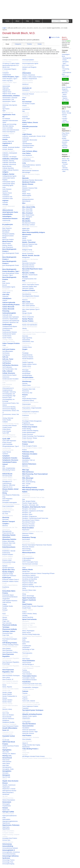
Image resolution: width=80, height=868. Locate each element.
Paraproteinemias (27, 355)
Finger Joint (6, 621)
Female (5, 608)
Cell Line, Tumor (8, 359)
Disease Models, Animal (10, 489)
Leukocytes (26, 138)
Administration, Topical (9, 101)
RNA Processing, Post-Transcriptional (35, 474)
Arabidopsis (6, 195)
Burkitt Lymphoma (8, 291)
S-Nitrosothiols (27, 560)
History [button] (37, 21)
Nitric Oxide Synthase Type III (31, 309)
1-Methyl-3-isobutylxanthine (10, 60)
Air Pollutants (6, 119)
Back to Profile (54, 37)
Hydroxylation (6, 819)
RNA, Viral (25, 486)
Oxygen (25, 349)
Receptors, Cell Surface (29, 509)
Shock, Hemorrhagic (28, 596)
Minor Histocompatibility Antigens (34, 232)
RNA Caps (26, 470)
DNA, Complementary (9, 468)
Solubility (25, 615)
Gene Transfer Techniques (10, 683)
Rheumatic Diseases (28, 547)
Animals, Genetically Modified (11, 147)
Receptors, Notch (27, 515)
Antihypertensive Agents (9, 176)
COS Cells (6, 295)
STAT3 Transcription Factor (30, 562)
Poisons (25, 395)
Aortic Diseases (7, 189)
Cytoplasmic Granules (10, 458)
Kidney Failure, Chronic (30, 122)
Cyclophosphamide (8, 450)
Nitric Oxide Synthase (29, 306)
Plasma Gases (27, 385)
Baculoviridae (6, 226)
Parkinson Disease (28, 357)
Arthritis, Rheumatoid (8, 206)
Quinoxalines (26, 468)
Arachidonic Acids (8, 198)
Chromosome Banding (9, 407)
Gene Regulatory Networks (10, 681)
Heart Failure (6, 763)
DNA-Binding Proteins (9, 470)
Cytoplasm (6, 456)
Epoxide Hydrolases (8, 568)
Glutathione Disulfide (8, 722)
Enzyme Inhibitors (8, 556)
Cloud (7, 44)
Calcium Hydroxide (9, 302)
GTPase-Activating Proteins (10, 645)
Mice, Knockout (27, 213)
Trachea (25, 670)
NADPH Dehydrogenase (29, 283)
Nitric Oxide (26, 302)
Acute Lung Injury (7, 81)
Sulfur (24, 640)
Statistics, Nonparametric (30, 627)
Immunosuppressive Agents (30, 63)
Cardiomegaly (7, 324)
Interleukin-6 (26, 90)
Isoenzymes (26, 107)
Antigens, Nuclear (8, 174)
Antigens (5, 172)
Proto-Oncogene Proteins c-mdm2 (32, 448)
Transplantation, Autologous (30, 687)
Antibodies (5, 155)
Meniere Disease (28, 184)
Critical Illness (6, 429)
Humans (5, 808)
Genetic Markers (7, 694)
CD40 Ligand (6, 292)
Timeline (29, 44)
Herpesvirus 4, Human (9, 789)
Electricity (6, 517)
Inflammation (27, 73)
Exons (4, 589)
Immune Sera (6, 840)
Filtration (5, 619)
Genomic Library (7, 709)
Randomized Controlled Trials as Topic (33, 497)
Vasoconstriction (28, 726)
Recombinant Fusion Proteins (31, 520)
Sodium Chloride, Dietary (30, 614)
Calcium (5, 300)
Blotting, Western (7, 245)
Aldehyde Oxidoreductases (10, 121)
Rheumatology (26, 549)
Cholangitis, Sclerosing (9, 392)
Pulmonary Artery (28, 452)
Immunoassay (7, 844)
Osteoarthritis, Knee (28, 342)
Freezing (5, 641)
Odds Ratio (26, 330)
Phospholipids (26, 374)
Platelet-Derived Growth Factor (31, 387)
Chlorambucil (6, 386)
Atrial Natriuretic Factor (10, 212)
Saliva (24, 568)
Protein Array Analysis (30, 427)
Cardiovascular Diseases (10, 332)
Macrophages (26, 172)
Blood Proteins (7, 243)
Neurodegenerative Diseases (31, 296)
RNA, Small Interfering (29, 482)
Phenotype (25, 370)
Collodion (5, 422)
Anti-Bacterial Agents (8, 151)
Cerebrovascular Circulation (10, 379)
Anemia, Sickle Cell (8, 141)
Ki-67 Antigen (26, 119)
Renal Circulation (28, 528)
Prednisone (26, 415)
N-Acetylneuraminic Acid (29, 279)
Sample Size (26, 571)
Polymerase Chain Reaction (30, 402)
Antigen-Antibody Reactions (10, 170)
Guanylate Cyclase (9, 736)
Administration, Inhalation (11, 96)
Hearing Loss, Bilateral (9, 754)
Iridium (24, 98)
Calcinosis (5, 297)
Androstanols (6, 137)
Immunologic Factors (8, 860)
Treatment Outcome (28, 689)
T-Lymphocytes (27, 646)
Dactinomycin (6, 472)
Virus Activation (27, 739)
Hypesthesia (6, 829)
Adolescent (6, 103)
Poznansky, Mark (65, 170)
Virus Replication (27, 741)
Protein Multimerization (29, 432)
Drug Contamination (8, 506)
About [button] (17, 21)
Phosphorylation (28, 377)
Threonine (25, 655)
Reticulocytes (26, 541)
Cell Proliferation (7, 367)
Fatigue (5, 604)
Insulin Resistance (28, 81)
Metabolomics (26, 190)
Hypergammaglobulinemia (10, 821)
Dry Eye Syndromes (8, 510)
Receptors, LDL (27, 513)
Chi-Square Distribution (9, 381)
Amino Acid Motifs (8, 128)
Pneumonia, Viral (27, 393)
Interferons (25, 84)
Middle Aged (26, 229)
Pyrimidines (26, 458)
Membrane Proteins (29, 182)
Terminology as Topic (28, 649)
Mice (24, 203)
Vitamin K (25, 743)
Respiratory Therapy (29, 537)
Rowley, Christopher (66, 139)
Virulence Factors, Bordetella (31, 737)
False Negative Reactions (10, 601)
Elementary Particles (9, 539)
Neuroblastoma (27, 294)
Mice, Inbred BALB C (28, 205)
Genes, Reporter (7, 687)
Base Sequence (7, 228)
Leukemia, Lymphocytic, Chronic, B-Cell (34, 136)
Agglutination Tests (9, 115)
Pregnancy (25, 417)
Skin (24, 602)
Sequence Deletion (28, 585)
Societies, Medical (28, 610)
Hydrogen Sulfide (8, 812)
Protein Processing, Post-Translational (33, 436)
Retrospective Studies (29, 543)
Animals (5, 145)
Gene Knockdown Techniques (11, 676)
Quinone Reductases (29, 464)
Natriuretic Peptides (28, 288)
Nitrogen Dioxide (27, 313)
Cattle (4, 345)
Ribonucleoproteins (29, 553)
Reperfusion (26, 530)
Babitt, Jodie (66, 111)
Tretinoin (25, 691)
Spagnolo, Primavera (65, 90)
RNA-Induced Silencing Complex (33, 490)
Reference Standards (28, 526)
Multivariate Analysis (28, 252)
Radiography (26, 494)
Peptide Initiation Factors (29, 364)
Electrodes (5, 519)
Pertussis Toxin (27, 368)
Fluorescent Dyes (7, 633)
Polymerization (27, 404)
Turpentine (25, 708)
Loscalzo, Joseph (65, 119)
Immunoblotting (8, 846)
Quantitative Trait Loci (29, 460)
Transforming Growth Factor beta (32, 684)
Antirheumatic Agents (9, 184)
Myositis (25, 277)
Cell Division (6, 353)
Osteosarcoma (27, 343)
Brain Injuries (6, 283)
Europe (5, 583)
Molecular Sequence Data (30, 244)
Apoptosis (5, 191)
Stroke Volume (27, 633)
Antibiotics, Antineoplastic (10, 153)
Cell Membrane (7, 361)
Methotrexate (26, 197)
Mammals (25, 178)
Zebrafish (25, 755)
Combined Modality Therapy (11, 424)
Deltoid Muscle (7, 474)
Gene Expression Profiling (10, 652)
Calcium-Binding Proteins (11, 305)
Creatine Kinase (7, 427)
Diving (5, 493)
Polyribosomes (27, 410)
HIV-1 (4, 738)
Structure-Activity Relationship (31, 634)
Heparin (5, 779)
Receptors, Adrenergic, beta (30, 505)
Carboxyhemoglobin (9, 313)
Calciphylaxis (7, 298)
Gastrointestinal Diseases (10, 647)
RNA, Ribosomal (27, 480)
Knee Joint (25, 128)
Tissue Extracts (27, 663)
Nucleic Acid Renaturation (30, 327)
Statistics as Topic (27, 625)
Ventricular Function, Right (30, 732)
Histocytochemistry (8, 798)
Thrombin (25, 657)
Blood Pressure (8, 241)
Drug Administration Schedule (11, 504)
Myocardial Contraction (29, 263)
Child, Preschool (7, 384)
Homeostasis (7, 802)
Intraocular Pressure (28, 94)
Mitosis (24, 238)
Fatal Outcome (7, 602)
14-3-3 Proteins (7, 62)
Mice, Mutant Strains (28, 215)
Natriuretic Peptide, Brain (30, 286)
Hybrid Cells (6, 810)
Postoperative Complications (31, 412)
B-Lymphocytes (8, 224)
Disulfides (5, 491)
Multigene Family (27, 250)
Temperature (26, 647)
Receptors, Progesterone (30, 516)
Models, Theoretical (29, 242)
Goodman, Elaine (65, 136)
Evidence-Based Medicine (10, 585)
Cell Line (5, 357)
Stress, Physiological (28, 631)
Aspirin (4, 208)
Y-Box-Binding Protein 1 (30, 749)
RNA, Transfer (26, 484)
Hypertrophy (6, 827)
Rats (24, 499)
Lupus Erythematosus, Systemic (32, 165)
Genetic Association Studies (10, 689)
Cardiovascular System (9, 334)
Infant (24, 71)
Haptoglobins (7, 750)
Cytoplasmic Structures (10, 460)
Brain (4, 281)
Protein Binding (27, 429)
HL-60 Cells (6, 740)
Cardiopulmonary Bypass (10, 326)
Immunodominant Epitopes (10, 848)
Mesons (25, 186)
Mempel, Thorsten (65, 163)
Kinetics (25, 124)
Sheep (24, 594)
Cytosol (5, 464)
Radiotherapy (26, 496)
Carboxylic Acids (7, 315)
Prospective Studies (28, 425)
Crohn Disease (7, 431)
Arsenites (5, 202)
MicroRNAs (26, 219)
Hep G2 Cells (6, 777)
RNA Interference (28, 472)
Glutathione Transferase (9, 724)
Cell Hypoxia (6, 355)
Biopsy (4, 238)
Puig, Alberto (66, 133)
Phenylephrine (26, 372)
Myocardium (26, 271)
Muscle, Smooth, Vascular (31, 255)
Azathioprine (6, 222)
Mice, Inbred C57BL (29, 207)
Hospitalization (7, 806)
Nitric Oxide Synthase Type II (31, 307)
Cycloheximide (7, 448)
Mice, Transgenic (27, 217)
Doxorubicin (6, 501)
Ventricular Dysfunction (29, 730)
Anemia (5, 139)
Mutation (25, 261)
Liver (24, 149)
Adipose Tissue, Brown (9, 94)
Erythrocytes (7, 578)
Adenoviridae (6, 86)
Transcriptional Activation (29, 680)
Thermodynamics (27, 653)
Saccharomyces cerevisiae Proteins (33, 566)
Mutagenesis (26, 257)
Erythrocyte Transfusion (9, 576)
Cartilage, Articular (8, 340)
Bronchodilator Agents (9, 287)
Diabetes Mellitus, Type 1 (10, 480)
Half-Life (5, 748)
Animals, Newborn (8, 149)
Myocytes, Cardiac (28, 273)
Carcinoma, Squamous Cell (10, 322)
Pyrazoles (26, 456)
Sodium (24, 612)
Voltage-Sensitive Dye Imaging (31, 745)
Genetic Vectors (7, 702)
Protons (25, 450)
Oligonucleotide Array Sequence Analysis (34, 332)
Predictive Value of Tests (29, 414)
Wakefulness (26, 747)
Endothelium (6, 549)
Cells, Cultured (7, 371)
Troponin (25, 697)
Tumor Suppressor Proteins (30, 706)
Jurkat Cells (26, 113)
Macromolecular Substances (30, 171)
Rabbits (25, 492)
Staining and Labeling (29, 623)
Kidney (24, 121)
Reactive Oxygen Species (30, 503)
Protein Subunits (27, 440)
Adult (4, 107)
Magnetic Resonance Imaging (31, 174)
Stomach (25, 629)
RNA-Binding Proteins (30, 488)
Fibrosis (5, 617)
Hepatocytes (6, 787)
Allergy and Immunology (9, 124)
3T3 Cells (5, 71)
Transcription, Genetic (29, 678)
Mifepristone (26, 230)
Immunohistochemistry (9, 854)
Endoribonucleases (9, 547)
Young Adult (26, 753)
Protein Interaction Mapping (30, 431)
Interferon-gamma (27, 82)
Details (40, 44)
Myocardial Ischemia (28, 267)
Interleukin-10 (27, 88)
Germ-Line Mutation (8, 715)
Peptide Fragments (28, 362)
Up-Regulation (26, 722)
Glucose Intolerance (8, 719)
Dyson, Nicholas (65, 167)
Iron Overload (27, 102)
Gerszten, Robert (65, 143)
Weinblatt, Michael (65, 147)
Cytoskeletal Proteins (10, 462)
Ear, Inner (5, 514)
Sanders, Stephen (65, 97)
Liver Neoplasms (27, 155)
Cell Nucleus (7, 363)
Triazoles (25, 693)
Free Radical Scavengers (10, 639)
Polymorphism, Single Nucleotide (32, 408)
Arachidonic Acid (7, 197)
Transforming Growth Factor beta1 (32, 686)
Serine (24, 588)
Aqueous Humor (7, 193)
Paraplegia (25, 353)
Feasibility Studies (8, 606)
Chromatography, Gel (9, 394)
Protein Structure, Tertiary (30, 438)
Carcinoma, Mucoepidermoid (11, 321)
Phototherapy (27, 381)
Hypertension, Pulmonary (11, 825)
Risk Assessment (27, 556)
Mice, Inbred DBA (27, 209)
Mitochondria (27, 234)
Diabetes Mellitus (7, 478)
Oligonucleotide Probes (29, 334)
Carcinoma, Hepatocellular (10, 319)
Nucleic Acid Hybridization (30, 325)
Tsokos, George (67, 113)
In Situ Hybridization (28, 65)
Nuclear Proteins (28, 321)
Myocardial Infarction (28, 265)
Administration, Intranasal (10, 98)
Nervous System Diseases (30, 292)
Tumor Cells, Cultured (29, 701)
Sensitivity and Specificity (30, 579)
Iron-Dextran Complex (29, 104)
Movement (25, 248)
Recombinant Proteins (29, 522)
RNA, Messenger (28, 478)
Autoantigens (7, 216)
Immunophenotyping (8, 864)
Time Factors (26, 659)
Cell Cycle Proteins (9, 349)
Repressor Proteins (28, 533)
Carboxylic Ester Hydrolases (11, 317)
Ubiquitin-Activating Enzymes (32, 714)
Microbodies (26, 221)
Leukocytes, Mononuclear (30, 140)
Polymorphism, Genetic (29, 406)
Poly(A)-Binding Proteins (29, 399)
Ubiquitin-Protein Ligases (30, 716)
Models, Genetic (27, 240)
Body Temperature (8, 247)
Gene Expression (7, 650)
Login (4, 28)
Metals (24, 192)
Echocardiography (8, 516)
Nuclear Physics (28, 319)
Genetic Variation (7, 700)
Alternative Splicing (8, 126)
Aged (4, 111)
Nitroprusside (26, 315)
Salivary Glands (28, 570)
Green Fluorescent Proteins (10, 726)
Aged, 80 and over (8, 112)
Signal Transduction (29, 598)
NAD (24, 281)
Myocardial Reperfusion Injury (32, 269)
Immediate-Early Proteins (10, 838)
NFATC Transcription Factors (31, 285)
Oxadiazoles (26, 345)
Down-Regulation (7, 499)
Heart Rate (6, 765)
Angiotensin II (7, 143)
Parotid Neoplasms (28, 359)
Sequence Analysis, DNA (30, 583)
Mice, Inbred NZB (27, 211)
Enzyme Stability (7, 558)
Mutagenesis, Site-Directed (30, 259)
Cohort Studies (7, 420)
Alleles (4, 122)
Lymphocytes (26, 167)
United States (26, 720)
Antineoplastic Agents (9, 182)
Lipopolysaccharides (28, 146)
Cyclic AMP (6, 433)
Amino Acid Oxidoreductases (11, 130)
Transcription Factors (29, 676)
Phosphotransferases (28, 379)
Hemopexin (6, 775)
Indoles (24, 69)
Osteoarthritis (26, 340)
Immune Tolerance (8, 842)
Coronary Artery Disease (10, 426)
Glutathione (6, 720)
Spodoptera (26, 621)
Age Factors (6, 109)
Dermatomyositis (7, 476)
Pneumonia (26, 391)
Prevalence (26, 419)
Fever (4, 614)
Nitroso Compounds (28, 317)
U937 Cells (25, 712)
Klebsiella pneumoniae (30, 126)
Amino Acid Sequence (9, 132)
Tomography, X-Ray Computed (31, 666)
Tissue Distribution (29, 661)
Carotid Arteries (7, 336)
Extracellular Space (8, 595)
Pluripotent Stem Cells (29, 389)
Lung (24, 163)
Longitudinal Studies (28, 157)
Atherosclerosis (8, 210)
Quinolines (25, 462)
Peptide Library (27, 366)
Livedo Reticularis (27, 147)
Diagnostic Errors (7, 487)
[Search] (59, 21)
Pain (24, 351)
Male (24, 176)
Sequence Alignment (28, 581)
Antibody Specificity (8, 168)
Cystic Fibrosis (7, 452)
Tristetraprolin (26, 695)
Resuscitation (26, 539)
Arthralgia (5, 204)
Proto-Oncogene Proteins (30, 446)
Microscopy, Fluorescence (30, 227)
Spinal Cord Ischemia (29, 619)
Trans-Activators (27, 674)
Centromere (6, 377)
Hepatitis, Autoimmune (9, 785)
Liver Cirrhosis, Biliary (30, 151)
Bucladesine (6, 289)
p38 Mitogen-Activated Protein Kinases (33, 756)
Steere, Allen (66, 159)
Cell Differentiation (8, 351)
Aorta (4, 187)
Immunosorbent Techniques (30, 62)
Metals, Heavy (26, 194)
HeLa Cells (6, 752)
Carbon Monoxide (8, 307)
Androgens (6, 135)
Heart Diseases (7, 762)
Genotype (5, 711)
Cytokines (5, 454)
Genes (4, 685)
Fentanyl (5, 610)
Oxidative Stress (27, 347)
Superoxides (26, 642)
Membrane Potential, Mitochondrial (32, 180)
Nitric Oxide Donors (28, 304)
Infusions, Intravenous (29, 75)
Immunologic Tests (8, 862)
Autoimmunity (6, 220)
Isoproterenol (26, 109)
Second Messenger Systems (31, 577)
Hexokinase (6, 794)
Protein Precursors (28, 434)
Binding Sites (6, 230)
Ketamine (25, 117)
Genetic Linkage (7, 692)
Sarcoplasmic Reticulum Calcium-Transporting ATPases (38, 573)
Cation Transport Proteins (11, 343)
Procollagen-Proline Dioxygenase (32, 421)
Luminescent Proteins (29, 161)
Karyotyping (26, 115)
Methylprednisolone (28, 199)
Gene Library (6, 677)
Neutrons (25, 300)
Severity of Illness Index (29, 590)
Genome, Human (7, 704)
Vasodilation (26, 728)
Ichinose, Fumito (65, 116)
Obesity (24, 328)
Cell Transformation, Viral (10, 369)
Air (3, 117)
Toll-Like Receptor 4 (28, 665)
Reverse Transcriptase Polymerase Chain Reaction (37, 545)
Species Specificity (28, 617)
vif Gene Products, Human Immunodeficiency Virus (37, 758)
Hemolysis (5, 773)
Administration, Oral (8, 99)
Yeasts (24, 751)
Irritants (24, 106)
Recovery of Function (28, 524)
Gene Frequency (7, 674)
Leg (23, 132)
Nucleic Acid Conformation (30, 323)
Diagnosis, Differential (9, 485)
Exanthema (6, 587)
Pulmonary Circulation (30, 454)
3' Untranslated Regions (9, 69)
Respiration (26, 535)
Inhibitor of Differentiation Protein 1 (32, 77)
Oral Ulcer (25, 336)
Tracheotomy (26, 672)
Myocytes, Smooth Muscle (30, 275)
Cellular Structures (9, 373)
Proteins (25, 444)
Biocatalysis (6, 232)
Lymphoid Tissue (27, 169)
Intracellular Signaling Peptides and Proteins (35, 92)
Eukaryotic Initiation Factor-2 (11, 580)
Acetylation (6, 73)
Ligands (25, 142)
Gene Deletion (7, 649)
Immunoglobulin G (9, 850)
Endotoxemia (6, 553)
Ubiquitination (26, 718)
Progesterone (26, 423)
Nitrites (24, 311)
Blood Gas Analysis (8, 239)
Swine (24, 644)
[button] (70, 21)
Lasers (24, 130)
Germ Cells (6, 713)
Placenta (25, 383)
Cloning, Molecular (8, 418)
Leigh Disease (27, 134)
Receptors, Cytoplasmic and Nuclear (33, 511)
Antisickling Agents (8, 185)
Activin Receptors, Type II (10, 79)
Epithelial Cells (7, 564)
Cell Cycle (5, 347)
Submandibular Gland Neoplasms (32, 636)
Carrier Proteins (7, 338)
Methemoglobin (27, 195)
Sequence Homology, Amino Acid (32, 586)
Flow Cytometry (7, 623)
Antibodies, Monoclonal (9, 162)
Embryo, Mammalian (8, 541)
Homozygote (6, 804)
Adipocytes (6, 88)
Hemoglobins (7, 771)
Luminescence (26, 159)
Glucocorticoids (7, 717)
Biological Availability (8, 234)
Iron (24, 100)
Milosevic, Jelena (65, 94)
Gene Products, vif (8, 679)
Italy (23, 111)
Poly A (24, 397)
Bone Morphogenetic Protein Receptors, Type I (67, 60)
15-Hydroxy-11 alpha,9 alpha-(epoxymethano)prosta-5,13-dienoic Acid (11, 65)
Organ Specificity (27, 338)
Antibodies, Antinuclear (10, 159)
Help (27, 21)
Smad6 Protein (27, 608)
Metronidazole (26, 201)
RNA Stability (26, 476)
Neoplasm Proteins (29, 290)
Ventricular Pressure (28, 733)
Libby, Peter (65, 122)
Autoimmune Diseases (10, 219)
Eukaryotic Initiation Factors (10, 581)
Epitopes (5, 566)
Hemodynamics (7, 767)
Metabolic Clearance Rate (30, 188)
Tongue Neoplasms (28, 668)
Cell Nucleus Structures (10, 365)
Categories (18, 44)
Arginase (5, 201)
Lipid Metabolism (27, 144)
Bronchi (5, 285)
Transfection (26, 682)
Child (4, 383)
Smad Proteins (27, 604)
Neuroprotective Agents (29, 298)
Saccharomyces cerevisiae (30, 564)
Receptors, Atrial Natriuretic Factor (34, 507)
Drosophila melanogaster (10, 502)
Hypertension (6, 823)
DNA (4, 466)
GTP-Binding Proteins (10, 643)
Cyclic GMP (6, 439)
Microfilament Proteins (29, 223)
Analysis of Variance (8, 134)
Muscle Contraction (28, 254)
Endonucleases (7, 545)
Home (7, 21)
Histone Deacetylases (9, 800)
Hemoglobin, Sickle (8, 769)
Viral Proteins (27, 735)
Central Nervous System (9, 375)
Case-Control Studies (9, 341)
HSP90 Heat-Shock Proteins (11, 746)
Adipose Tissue (7, 92)
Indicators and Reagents (29, 67)
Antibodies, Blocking (8, 161)
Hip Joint (5, 796)
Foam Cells (6, 635)
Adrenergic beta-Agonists (10, 105)
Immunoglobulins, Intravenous (11, 852)
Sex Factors (26, 592)
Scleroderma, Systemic (29, 575)
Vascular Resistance (29, 724)
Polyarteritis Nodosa (28, 400)
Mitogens (25, 236)
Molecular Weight (27, 246)
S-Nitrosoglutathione (28, 558)
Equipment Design (8, 574)
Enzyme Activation (8, 555)
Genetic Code (6, 691)
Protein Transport (28, 442)
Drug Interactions (7, 508)
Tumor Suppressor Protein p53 (31, 704)
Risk (24, 555)
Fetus (4, 612)
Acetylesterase (7, 75)
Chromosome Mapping (9, 409)
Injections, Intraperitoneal (30, 79)
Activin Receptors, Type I (11, 77)
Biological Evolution (8, 236)
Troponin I (25, 699)
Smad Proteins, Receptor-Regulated (33, 606)
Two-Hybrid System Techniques (33, 710)
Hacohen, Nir (66, 160)
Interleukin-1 (26, 86)
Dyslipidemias (6, 512)
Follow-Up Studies (8, 637)
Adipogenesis (6, 90)
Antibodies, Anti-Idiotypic (10, 157)
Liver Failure (26, 153)
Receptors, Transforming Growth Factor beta (35, 518)
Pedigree (25, 361)
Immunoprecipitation (28, 60)
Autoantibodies (8, 214)
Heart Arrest (6, 760)
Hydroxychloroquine (8, 814)
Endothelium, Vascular (9, 551)
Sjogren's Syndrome (29, 600)
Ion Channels (26, 96)
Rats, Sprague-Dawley (29, 501)
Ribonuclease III (27, 550)
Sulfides (25, 638)
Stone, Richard (66, 87)
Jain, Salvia (65, 100)
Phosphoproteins (27, 375)
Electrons (5, 526)
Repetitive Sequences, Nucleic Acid (33, 532)
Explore (65, 79)
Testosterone (26, 651)
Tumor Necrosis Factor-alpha (31, 703)
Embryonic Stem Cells (9, 543)
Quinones (25, 466)
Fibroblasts (6, 615)
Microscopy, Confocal (28, 225)
